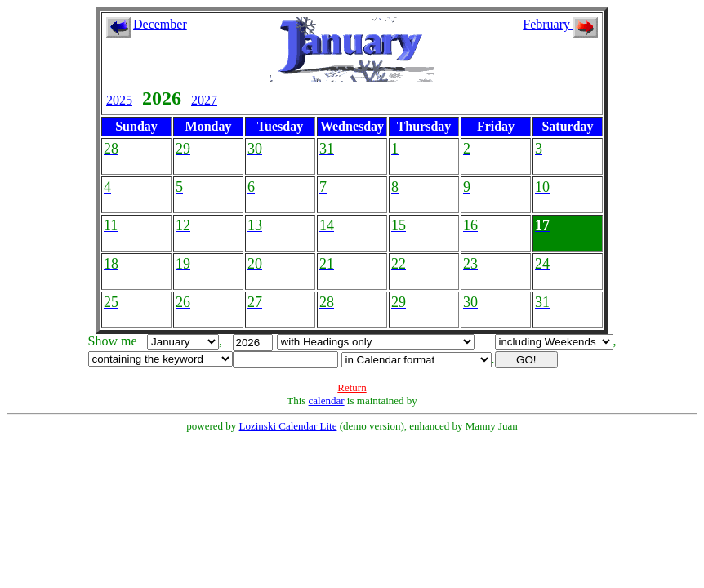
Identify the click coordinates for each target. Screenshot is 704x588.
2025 (119, 100)
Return (352, 388)
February (560, 24)
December (160, 24)
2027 (204, 100)
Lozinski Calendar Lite (288, 426)
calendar (327, 401)
